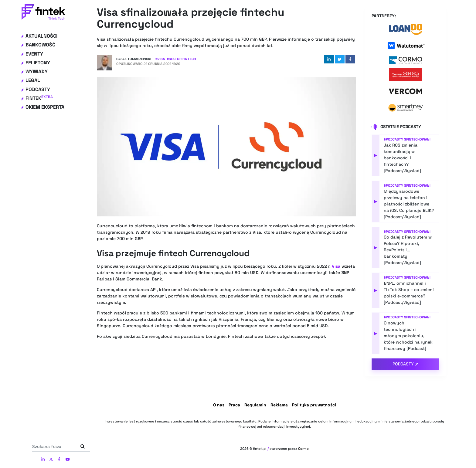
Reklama (279, 405)
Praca (234, 405)
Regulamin (255, 405)
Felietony (38, 63)
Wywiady (37, 71)
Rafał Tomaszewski (134, 59)
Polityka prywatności (314, 405)
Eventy (34, 54)
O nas (219, 405)
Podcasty (38, 89)
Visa (336, 266)
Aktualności (41, 36)
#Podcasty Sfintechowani (407, 139)
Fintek (39, 98)
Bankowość (40, 45)
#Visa (160, 59)
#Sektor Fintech (181, 59)
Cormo (303, 449)
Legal (33, 80)
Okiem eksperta (45, 107)
